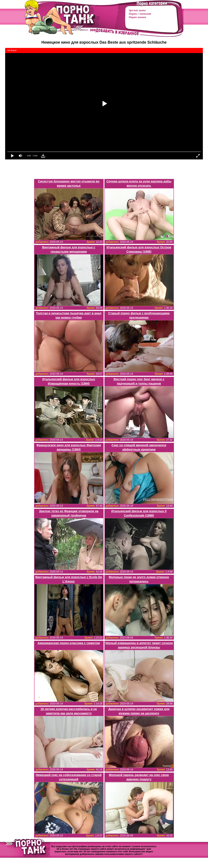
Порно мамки (137, 17)
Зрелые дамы (137, 10)
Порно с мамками (140, 14)
